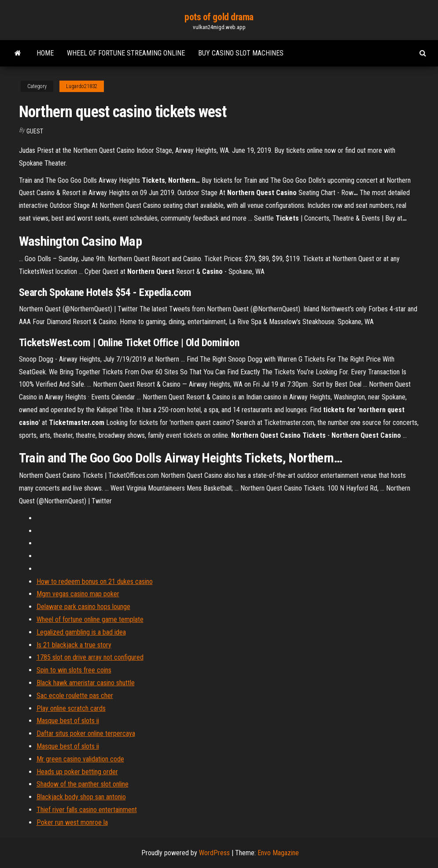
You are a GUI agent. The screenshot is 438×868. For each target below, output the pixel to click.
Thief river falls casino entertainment (87, 810)
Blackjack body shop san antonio (81, 797)
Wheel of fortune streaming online (126, 53)
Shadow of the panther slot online (83, 784)
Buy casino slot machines (241, 53)
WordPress (214, 853)
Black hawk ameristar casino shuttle (86, 683)
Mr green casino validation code (80, 759)
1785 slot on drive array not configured (90, 657)
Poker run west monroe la (72, 822)
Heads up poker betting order (77, 772)
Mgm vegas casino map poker (78, 594)
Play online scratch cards (71, 708)
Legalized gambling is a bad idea (81, 632)
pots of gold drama (219, 17)
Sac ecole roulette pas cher (75, 696)
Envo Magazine (278, 853)
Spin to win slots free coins (74, 670)
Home (45, 53)
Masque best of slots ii (68, 721)
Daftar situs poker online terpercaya (86, 733)
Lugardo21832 (82, 86)
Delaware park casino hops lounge (83, 607)
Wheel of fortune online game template (90, 619)
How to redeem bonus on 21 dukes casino (95, 582)
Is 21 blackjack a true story (74, 645)
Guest (35, 131)
